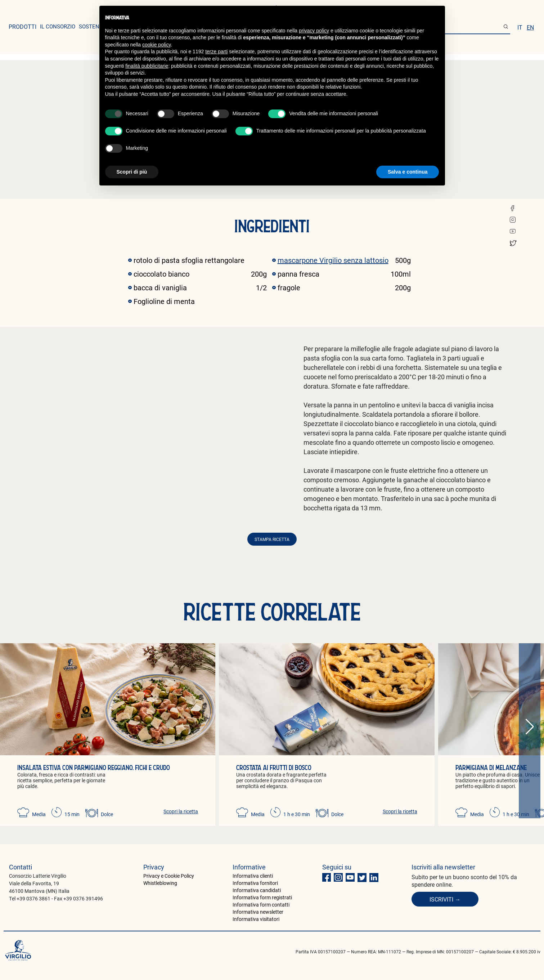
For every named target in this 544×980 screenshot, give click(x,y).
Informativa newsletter (258, 912)
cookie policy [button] (156, 45)
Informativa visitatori (256, 919)
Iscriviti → (445, 899)
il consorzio (58, 26)
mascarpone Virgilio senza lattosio (333, 260)
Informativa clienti (253, 876)
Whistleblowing (160, 883)
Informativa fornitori (255, 883)
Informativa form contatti (261, 905)
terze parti (216, 52)
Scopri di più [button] (132, 172)
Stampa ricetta (272, 539)
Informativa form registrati (262, 897)
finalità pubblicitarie (147, 66)
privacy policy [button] (314, 31)
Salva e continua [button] (408, 172)
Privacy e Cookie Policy (169, 876)
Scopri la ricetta (181, 811)
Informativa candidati (257, 890)
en (530, 27)
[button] (530, 727)
